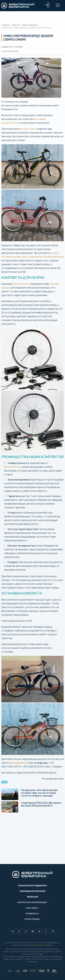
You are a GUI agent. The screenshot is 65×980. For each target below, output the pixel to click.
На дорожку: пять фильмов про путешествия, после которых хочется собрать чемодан (30, 794)
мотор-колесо (28, 129)
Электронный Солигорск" (41, 945)
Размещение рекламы (33, 891)
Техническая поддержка (33, 886)
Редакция (33, 897)
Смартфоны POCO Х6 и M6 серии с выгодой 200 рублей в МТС (32, 807)
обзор (4, 782)
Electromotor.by (22, 284)
